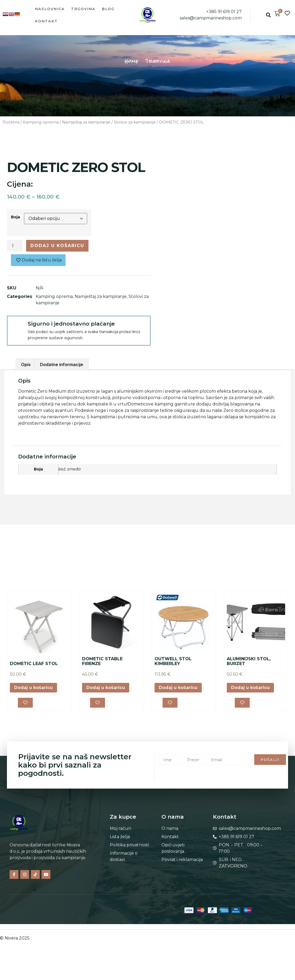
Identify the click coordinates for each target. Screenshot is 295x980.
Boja (15, 217)
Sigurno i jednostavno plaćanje (71, 324)
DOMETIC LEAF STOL (34, 664)
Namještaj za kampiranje (86, 122)
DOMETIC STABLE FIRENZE (102, 661)
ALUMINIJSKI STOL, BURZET (249, 661)
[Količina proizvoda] (15, 246)
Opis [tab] (26, 364)
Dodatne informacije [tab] (62, 364)
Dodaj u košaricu (57, 246)
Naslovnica (50, 9)
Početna (11, 122)
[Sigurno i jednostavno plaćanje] (17, 326)
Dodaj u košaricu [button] (33, 688)
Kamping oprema (41, 122)
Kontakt (46, 21)
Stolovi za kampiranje (135, 122)
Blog (108, 9)
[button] (268, 15)
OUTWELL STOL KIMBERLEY (173, 661)
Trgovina (83, 9)
